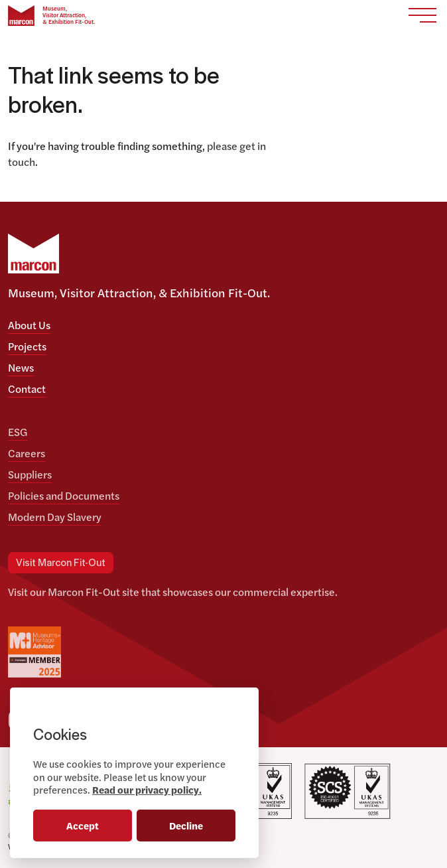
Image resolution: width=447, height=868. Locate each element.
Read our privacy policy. (147, 789)
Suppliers (30, 474)
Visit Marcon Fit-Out (61, 563)
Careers (27, 453)
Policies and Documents (64, 495)
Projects (27, 346)
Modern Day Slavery (55, 517)
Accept (83, 825)
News (21, 367)
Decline (186, 825)
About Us (29, 325)
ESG (18, 432)
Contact (27, 389)
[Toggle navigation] (422, 16)
